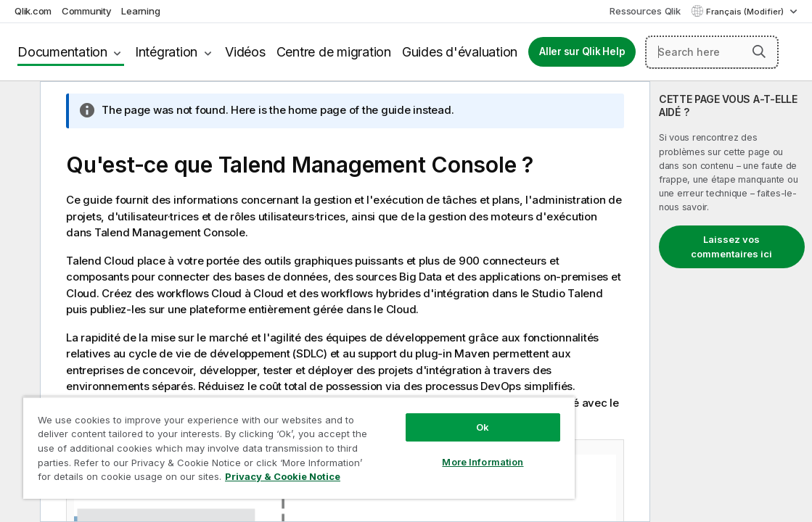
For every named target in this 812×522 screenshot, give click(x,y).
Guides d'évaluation (460, 52)
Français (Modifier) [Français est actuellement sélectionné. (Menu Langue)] (746, 12)
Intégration (166, 52)
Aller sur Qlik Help (582, 51)
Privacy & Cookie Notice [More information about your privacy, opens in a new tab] (234, 479)
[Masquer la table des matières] (18, 104)
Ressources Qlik (645, 11)
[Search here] (712, 52)
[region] (259, 442)
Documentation (62, 52)
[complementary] (731, 302)
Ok (414, 416)
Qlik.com (33, 11)
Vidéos (245, 52)
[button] (759, 51)
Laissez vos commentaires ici (731, 246)
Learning (140, 11)
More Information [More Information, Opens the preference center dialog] (414, 451)
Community (87, 11)
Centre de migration (334, 52)
